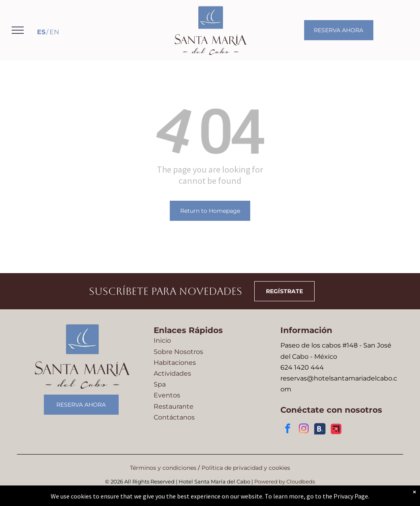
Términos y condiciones (163, 468)
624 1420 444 (302, 367)
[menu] (18, 30)
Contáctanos (174, 417)
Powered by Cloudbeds (285, 481)
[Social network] (320, 430)
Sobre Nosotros (178, 352)
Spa (160, 384)
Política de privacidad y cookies (246, 468)
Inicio (162, 340)
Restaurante (174, 406)
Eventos (167, 395)
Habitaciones (175, 363)
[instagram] (304, 430)
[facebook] (288, 430)
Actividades (172, 373)
